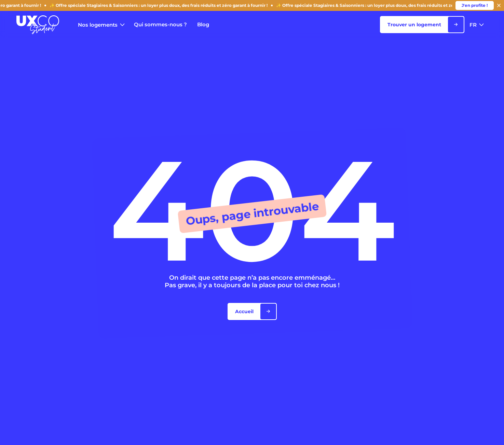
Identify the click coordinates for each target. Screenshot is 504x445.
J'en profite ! (475, 5)
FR (477, 25)
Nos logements (101, 25)
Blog (203, 24)
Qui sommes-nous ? (160, 24)
